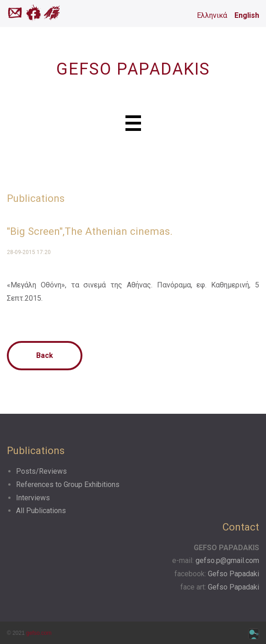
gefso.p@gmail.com (227, 560)
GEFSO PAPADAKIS (133, 69)
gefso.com (39, 633)
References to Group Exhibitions (68, 484)
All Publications (41, 511)
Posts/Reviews (41, 471)
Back (45, 355)
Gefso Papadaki (233, 574)
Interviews (33, 498)
